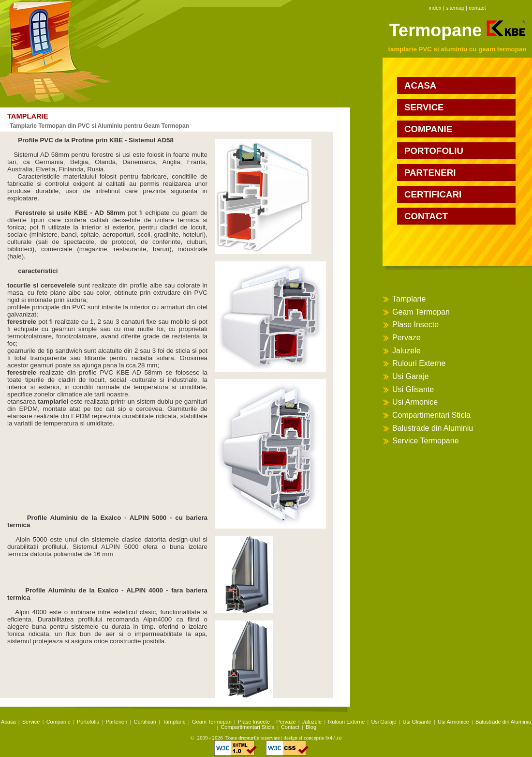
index (435, 8)
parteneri (430, 173)
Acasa (8, 722)
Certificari (145, 722)
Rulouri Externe (419, 363)
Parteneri (117, 722)
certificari (433, 194)
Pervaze (406, 338)
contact (477, 8)
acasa (420, 85)
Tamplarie (409, 299)
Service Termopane (426, 441)
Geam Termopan (421, 312)
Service (31, 722)
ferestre (102, 155)
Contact (290, 727)
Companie (59, 722)
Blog (311, 727)
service (424, 107)
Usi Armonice (415, 402)
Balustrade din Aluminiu (433, 428)
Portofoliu (88, 722)
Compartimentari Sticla (431, 415)
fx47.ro (334, 738)
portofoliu (434, 151)
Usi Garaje (411, 376)
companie (428, 129)
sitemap (455, 8)
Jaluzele (406, 351)
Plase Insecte (415, 325)
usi (126, 155)
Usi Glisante (413, 389)
